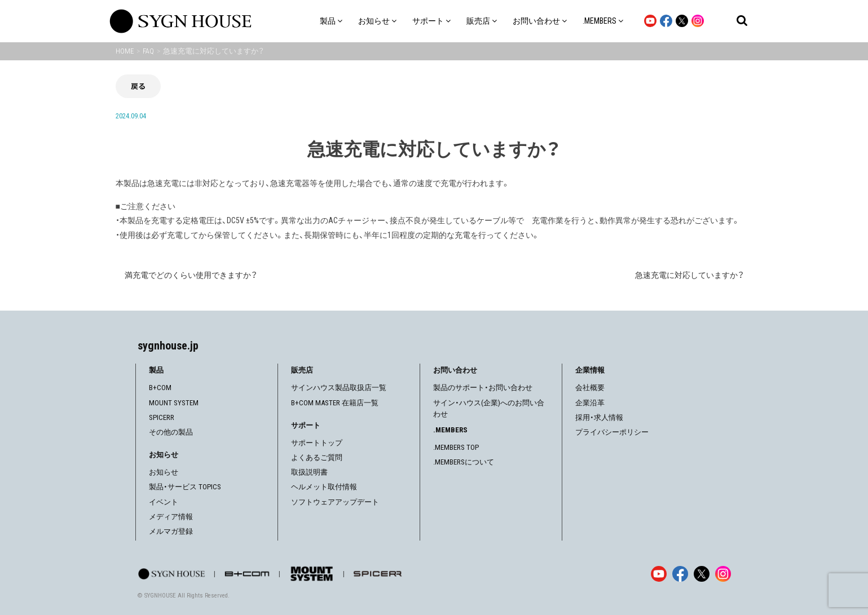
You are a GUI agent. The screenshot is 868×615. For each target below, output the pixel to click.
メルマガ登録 (171, 531)
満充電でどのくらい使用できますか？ (191, 275)
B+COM (160, 388)
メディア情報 (171, 517)
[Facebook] (680, 574)
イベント (164, 502)
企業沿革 (590, 403)
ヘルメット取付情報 (324, 487)
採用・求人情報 (599, 417)
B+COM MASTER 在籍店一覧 (335, 403)
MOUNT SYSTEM (174, 403)
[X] (702, 574)
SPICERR (162, 417)
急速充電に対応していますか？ (689, 275)
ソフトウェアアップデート (335, 502)
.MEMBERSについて (464, 462)
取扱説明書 (309, 472)
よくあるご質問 (317, 457)
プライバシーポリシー (612, 432)
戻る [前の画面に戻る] (138, 86)
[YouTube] (659, 574)
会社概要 (590, 388)
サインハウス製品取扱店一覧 (339, 388)
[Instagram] (723, 574)
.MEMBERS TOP (456, 447)
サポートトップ (317, 443)
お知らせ (164, 472)
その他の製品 (171, 432)
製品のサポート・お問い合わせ (483, 388)
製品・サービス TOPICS (185, 487)
